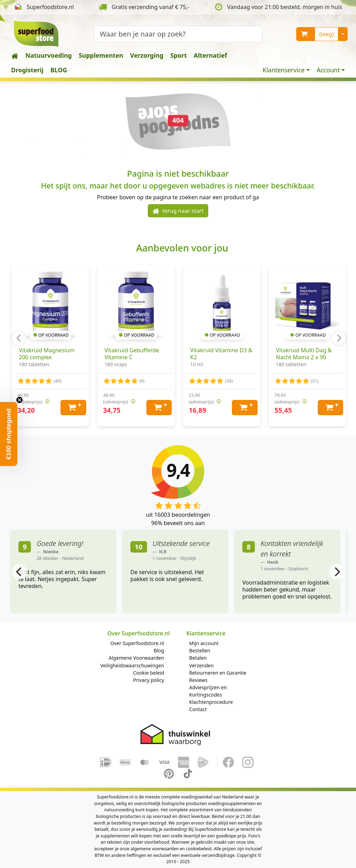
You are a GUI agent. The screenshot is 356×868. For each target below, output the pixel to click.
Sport (179, 55)
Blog (159, 650)
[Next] (337, 572)
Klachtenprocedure (211, 702)
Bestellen (200, 650)
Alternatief (210, 55)
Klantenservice (284, 70)
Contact (198, 709)
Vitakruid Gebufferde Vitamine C (132, 354)
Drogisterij (27, 70)
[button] (9, 434)
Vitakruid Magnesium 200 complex (47, 354)
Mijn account (204, 643)
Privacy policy (149, 680)
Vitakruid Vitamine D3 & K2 (221, 354)
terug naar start (178, 211)
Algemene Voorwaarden (136, 658)
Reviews (198, 680)
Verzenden (201, 665)
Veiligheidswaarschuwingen (132, 665)
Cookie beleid (149, 673)
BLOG (59, 70)
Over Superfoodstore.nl (137, 643)
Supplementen (101, 55)
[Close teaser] (19, 400)
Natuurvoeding (49, 55)
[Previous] (19, 572)
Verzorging (147, 55)
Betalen (198, 658)
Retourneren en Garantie (218, 673)
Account (328, 70)
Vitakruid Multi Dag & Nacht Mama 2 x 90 (304, 354)
